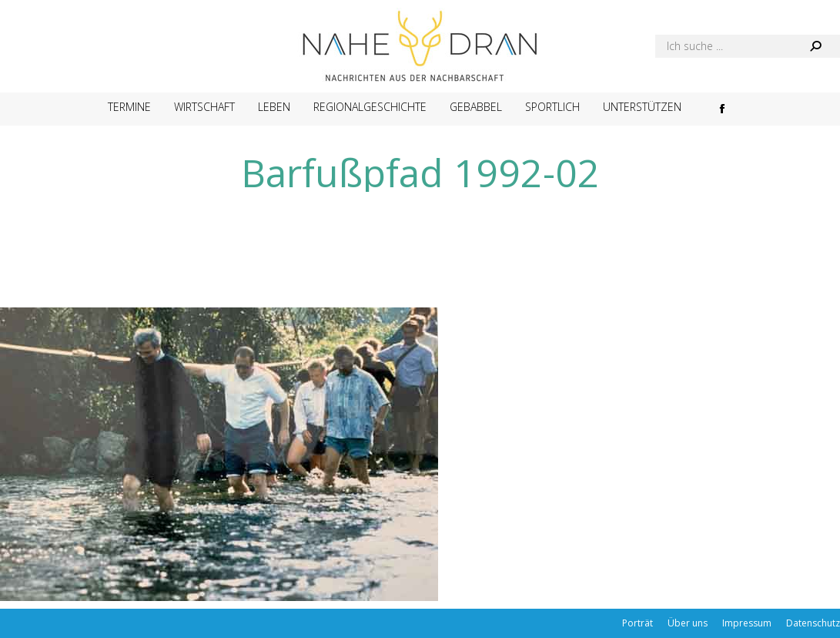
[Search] (748, 46)
